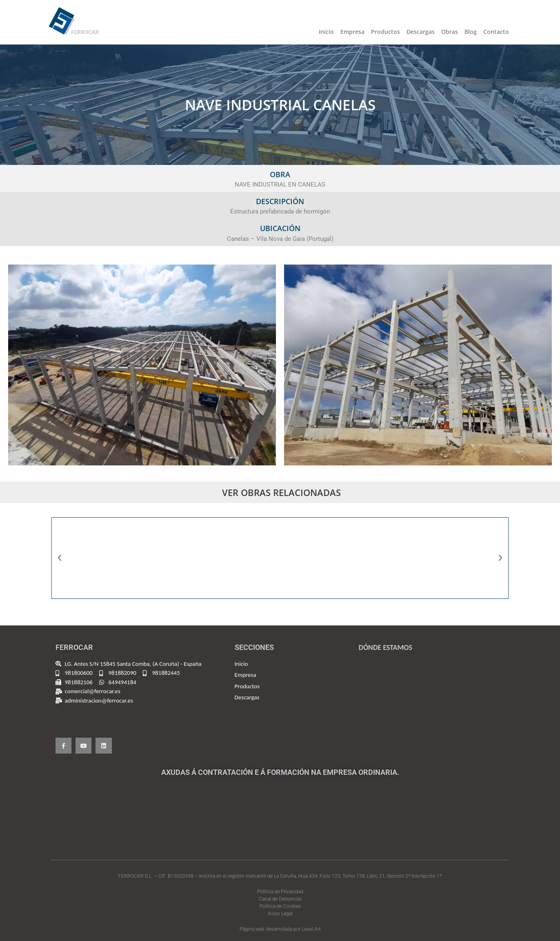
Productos (386, 32)
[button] (60, 558)
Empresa (352, 32)
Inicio (326, 32)
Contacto (496, 32)
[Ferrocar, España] (430, 705)
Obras (450, 32)
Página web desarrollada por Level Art (280, 929)
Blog (471, 32)
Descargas (421, 32)
